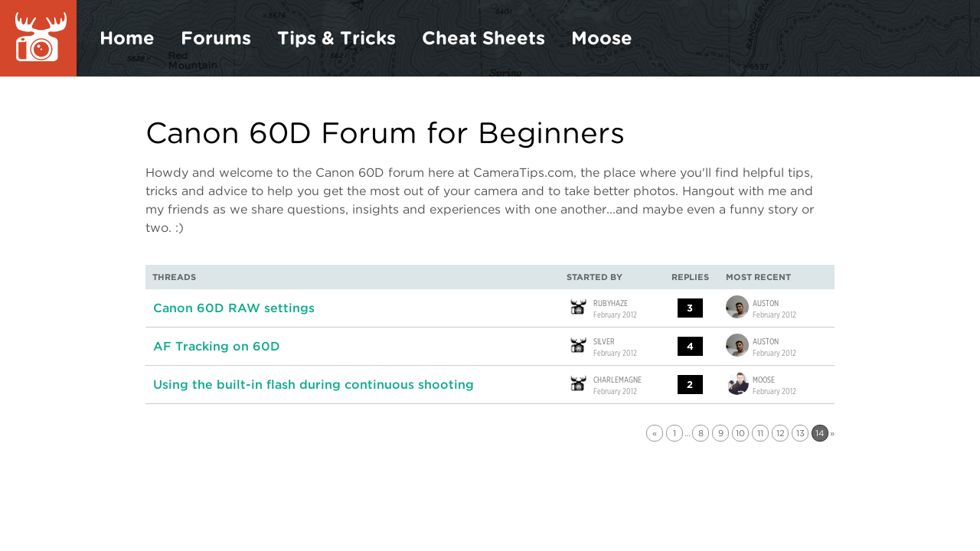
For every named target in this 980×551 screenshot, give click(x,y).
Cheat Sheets (483, 38)
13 (800, 433)
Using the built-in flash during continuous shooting (314, 385)
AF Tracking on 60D (217, 346)
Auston (766, 302)
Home (127, 38)
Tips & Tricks (336, 38)
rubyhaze (611, 302)
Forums (216, 38)
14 (820, 433)
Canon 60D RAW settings (234, 308)
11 (760, 433)
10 (740, 433)
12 (781, 433)
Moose (602, 38)
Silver (604, 341)
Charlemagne (617, 379)
